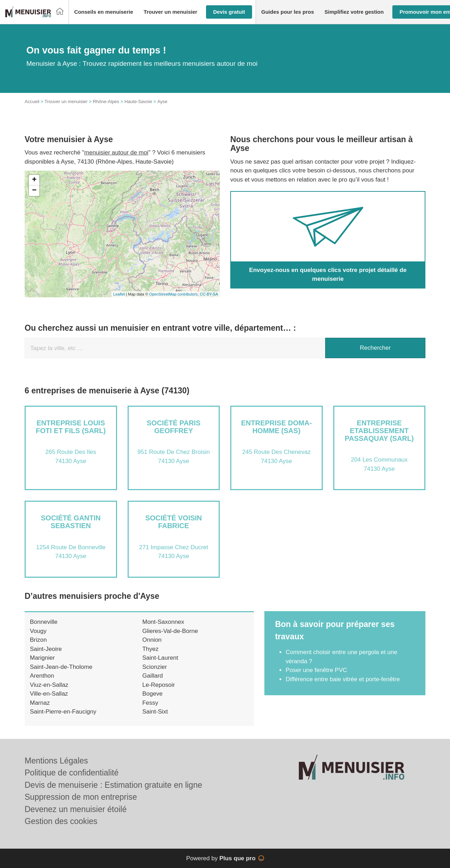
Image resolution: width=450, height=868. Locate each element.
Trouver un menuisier (66, 102)
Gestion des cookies (61, 821)
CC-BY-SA (209, 294)
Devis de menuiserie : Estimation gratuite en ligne (113, 785)
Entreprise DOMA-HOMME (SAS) (277, 427)
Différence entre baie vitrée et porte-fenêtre (343, 679)
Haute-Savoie (138, 102)
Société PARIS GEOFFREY (173, 427)
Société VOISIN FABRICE (173, 522)
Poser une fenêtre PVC (316, 670)
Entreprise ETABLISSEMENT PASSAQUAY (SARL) (379, 431)
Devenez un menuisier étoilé (76, 809)
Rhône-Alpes (106, 102)
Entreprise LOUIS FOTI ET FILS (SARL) (71, 427)
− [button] (34, 191)
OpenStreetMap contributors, (174, 294)
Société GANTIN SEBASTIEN (71, 522)
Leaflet (119, 294)
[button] (104, 12)
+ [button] (34, 180)
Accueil (32, 102)
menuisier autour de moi (116, 153)
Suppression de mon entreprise (81, 797)
